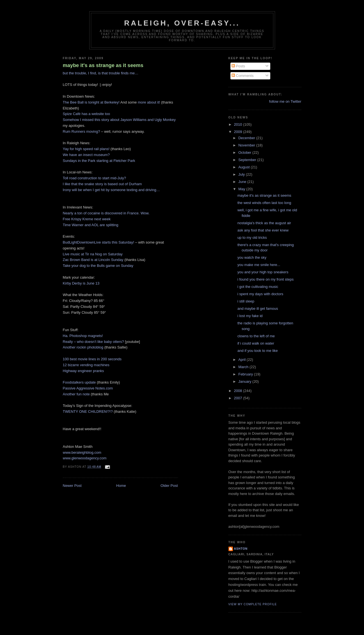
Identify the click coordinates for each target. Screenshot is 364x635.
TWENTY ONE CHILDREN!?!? (88, 412)
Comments (242, 76)
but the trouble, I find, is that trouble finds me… (101, 73)
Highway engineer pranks (83, 371)
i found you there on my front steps (265, 279)
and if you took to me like (258, 351)
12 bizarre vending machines (86, 365)
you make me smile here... (259, 265)
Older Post (169, 486)
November (247, 145)
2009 (239, 132)
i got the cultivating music (258, 287)
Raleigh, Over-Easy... (182, 23)
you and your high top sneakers (263, 272)
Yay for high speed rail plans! (86, 149)
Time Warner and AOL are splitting (91, 225)
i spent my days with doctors (260, 294)
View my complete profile (253, 604)
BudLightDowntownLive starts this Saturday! (99, 242)
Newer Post (72, 486)
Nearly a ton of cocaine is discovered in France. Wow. (106, 213)
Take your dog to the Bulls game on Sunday (98, 266)
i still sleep (246, 301)
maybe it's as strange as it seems (103, 65)
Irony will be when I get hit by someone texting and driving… (111, 190)
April (242, 360)
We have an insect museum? (86, 155)
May (242, 189)
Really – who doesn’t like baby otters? (93, 342)
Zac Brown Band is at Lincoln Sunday (93, 260)
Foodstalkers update (79, 382)
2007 (239, 398)
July (242, 174)
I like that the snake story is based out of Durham (102, 184)
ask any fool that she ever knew (263, 230)
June (243, 182)
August (244, 167)
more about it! (149, 102)
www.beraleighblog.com (82, 452)
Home (121, 486)
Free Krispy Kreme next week (87, 219)
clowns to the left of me (256, 336)
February (246, 374)
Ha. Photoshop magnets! (83, 336)
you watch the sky (252, 257)
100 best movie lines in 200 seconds (92, 359)
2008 (239, 391)
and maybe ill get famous (258, 309)
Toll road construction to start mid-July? (94, 178)
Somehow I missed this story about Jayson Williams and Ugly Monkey (119, 120)
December (247, 138)
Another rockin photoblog (83, 347)
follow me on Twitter (285, 101)
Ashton (241, 549)
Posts (238, 66)
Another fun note (76, 394)
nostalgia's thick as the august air (264, 223)
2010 (239, 124)
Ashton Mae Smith (78, 447)
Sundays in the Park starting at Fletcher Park (99, 161)
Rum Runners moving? (82, 131)
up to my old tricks (252, 238)
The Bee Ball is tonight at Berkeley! (91, 102)
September (248, 160)
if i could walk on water (256, 343)
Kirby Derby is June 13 (81, 283)
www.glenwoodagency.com (85, 458)
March (244, 367)
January (245, 381)
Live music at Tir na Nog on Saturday (93, 254)
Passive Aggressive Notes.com (88, 388)
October (245, 153)
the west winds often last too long (264, 203)
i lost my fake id (250, 316)
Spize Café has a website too (86, 114)
